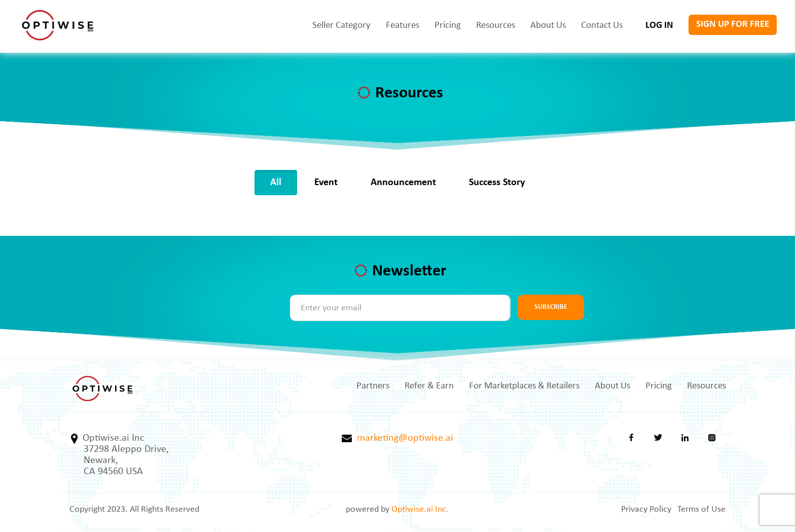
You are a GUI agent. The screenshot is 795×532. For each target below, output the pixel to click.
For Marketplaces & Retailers (524, 386)
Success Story (497, 183)
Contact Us (602, 26)
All (276, 183)
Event (326, 183)
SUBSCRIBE (551, 307)
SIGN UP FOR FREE (733, 25)
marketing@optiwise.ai (397, 438)
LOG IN (659, 26)
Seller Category (341, 26)
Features (403, 26)
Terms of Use (701, 509)
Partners (373, 386)
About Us (548, 26)
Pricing (448, 26)
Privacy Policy (646, 509)
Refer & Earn (429, 386)
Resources (496, 26)
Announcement (403, 183)
